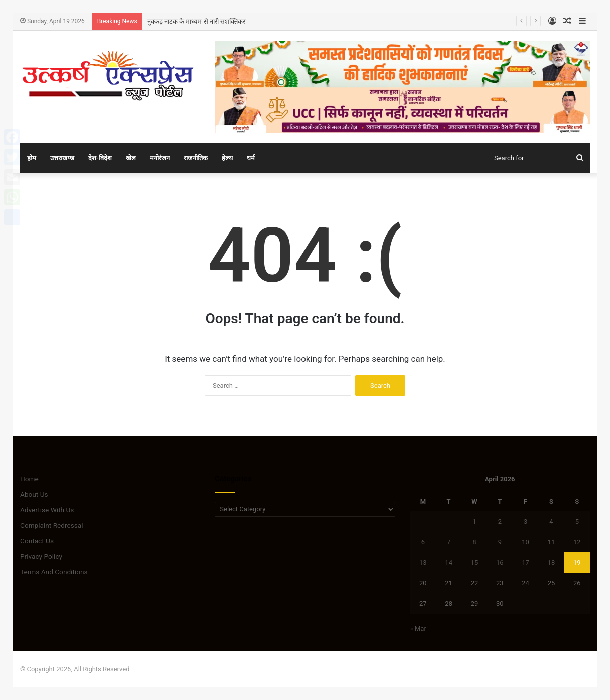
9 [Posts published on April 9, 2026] (500, 542)
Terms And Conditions (54, 572)
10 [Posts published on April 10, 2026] (526, 542)
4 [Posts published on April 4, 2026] (551, 521)
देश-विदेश (100, 158)
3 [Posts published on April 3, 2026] (526, 521)
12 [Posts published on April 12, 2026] (577, 542)
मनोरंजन (160, 158)
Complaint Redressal (52, 525)
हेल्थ (227, 158)
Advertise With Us (47, 510)
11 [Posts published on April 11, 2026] (552, 542)
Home (29, 479)
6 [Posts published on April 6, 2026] (423, 542)
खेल (131, 158)
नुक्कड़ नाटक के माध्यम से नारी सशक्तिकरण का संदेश (210, 21)
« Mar (418, 629)
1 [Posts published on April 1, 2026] (474, 521)
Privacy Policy (41, 556)
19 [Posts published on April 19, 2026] (577, 562)
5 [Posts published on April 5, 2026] (577, 521)
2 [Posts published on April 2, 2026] (500, 521)
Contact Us (37, 541)
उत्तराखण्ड (62, 158)
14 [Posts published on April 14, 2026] (448, 562)
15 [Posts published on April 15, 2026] (475, 562)
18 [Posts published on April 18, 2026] (552, 562)
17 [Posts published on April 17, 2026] (526, 562)
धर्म (251, 158)
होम (32, 158)
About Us (34, 494)
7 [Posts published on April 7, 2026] (448, 542)
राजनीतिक (196, 158)
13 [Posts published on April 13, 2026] (423, 562)
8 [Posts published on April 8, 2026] (474, 542)
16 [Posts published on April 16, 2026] (500, 562)
